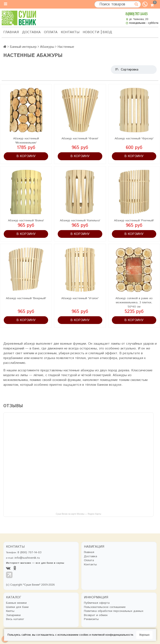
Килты (10, 611)
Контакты (70, 32)
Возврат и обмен (96, 615)
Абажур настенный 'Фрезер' (134, 139)
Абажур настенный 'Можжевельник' (26, 141)
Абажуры (47, 47)
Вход (107, 32)
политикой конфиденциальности (112, 635)
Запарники (13, 615)
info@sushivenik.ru (27, 558)
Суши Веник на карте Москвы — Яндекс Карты (79, 514)
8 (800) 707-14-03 (136, 14)
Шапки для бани (17, 607)
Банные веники (16, 603)
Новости (91, 32)
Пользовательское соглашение (105, 607)
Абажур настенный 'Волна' (26, 221)
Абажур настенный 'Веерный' (26, 298)
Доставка (31, 32)
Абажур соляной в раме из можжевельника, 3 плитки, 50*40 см (134, 302)
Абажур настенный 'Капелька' (80, 221)
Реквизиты (91, 619)
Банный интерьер (23, 47)
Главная (11, 32)
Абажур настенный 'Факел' (80, 139)
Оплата (51, 32)
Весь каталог (15, 619)
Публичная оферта (97, 603)
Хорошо (144, 635)
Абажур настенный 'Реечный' (134, 221)
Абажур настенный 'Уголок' (80, 298)
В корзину (26, 156)
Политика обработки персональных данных (114, 611)
